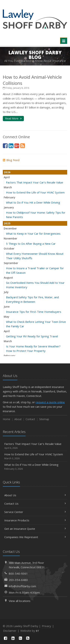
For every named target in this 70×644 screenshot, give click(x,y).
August (8, 278)
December (10, 228)
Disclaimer (10, 631)
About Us (35, 495)
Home (7, 419)
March (8, 187)
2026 (7, 172)
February (10, 197)
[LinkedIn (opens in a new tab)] (11, 146)
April (7, 177)
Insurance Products (35, 520)
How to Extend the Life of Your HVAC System (35, 192)
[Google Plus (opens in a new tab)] (17, 146)
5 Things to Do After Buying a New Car (31, 244)
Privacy (46, 626)
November (10, 238)
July (6, 292)
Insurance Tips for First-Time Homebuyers (34, 312)
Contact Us (35, 504)
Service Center (35, 512)
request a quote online (50, 402)
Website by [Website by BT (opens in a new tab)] (30, 631)
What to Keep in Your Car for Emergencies (33, 234)
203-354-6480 (18, 580)
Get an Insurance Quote (35, 529)
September (11, 263)
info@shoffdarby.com (22, 586)
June (7, 307)
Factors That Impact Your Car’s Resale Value (35, 182)
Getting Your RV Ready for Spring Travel (32, 336)
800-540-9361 (18, 573)
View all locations (20, 601)
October (9, 249)
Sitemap (44, 419)
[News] (23, 146)
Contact (30, 419)
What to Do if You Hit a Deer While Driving (33, 202)
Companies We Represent (35, 537)
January (9, 207)
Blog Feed (11, 160)
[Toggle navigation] (64, 41)
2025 (7, 223)
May (7, 317)
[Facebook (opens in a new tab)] (5, 146)
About (18, 419)
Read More (13, 118)
